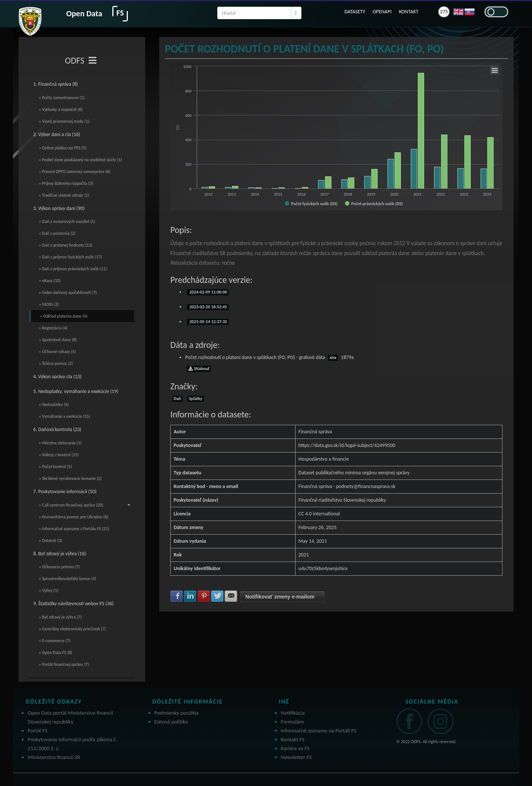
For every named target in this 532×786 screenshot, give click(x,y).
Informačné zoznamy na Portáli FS (318, 731)
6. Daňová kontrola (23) (57, 429)
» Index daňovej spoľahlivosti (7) (68, 292)
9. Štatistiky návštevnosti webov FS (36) (73, 604)
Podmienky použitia (177, 713)
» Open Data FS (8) (55, 653)
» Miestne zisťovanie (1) (60, 443)
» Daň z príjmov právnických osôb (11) (73, 269)
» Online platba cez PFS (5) (63, 148)
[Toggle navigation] (93, 61)
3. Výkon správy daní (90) (59, 208)
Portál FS (37, 731)
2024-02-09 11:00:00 (208, 292)
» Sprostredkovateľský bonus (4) (67, 579)
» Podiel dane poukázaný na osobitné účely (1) (80, 160)
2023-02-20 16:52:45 (208, 307)
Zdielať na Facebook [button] (177, 596)
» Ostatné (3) (50, 541)
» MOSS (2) (49, 304)
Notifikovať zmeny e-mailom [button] (280, 597)
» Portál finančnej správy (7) (64, 664)
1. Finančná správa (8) (56, 84)
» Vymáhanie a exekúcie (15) (64, 416)
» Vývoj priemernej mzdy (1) (64, 121)
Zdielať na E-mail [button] (231, 596)
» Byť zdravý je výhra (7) (60, 617)
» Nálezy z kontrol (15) (59, 455)
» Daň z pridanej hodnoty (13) (66, 245)
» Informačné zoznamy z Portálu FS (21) (74, 529)
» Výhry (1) (49, 590)
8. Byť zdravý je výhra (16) (60, 554)
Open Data (84, 13)
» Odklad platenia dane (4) (64, 316)
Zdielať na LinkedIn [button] (190, 596)
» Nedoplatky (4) (54, 404)
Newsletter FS (296, 757)
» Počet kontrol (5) (55, 467)
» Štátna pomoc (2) (56, 363)
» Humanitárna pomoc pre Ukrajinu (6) (74, 517)
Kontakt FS (293, 739)
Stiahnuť (199, 369)
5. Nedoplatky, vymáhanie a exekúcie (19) (76, 391)
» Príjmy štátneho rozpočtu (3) (66, 183)
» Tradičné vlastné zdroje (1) (64, 195)
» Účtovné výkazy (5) (57, 352)
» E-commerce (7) (55, 641)
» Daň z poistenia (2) (57, 233)
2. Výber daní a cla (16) (57, 134)
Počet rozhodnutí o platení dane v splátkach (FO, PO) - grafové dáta (269, 357)
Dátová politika (171, 722)
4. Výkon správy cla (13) (57, 377)
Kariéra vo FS (295, 748)
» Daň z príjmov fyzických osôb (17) (70, 257)
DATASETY (355, 12)
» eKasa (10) (50, 281)
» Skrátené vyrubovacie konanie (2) (70, 478)
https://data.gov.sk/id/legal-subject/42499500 (347, 445)
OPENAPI (382, 12)
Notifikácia (293, 713)
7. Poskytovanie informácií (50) (65, 492)
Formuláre (292, 722)
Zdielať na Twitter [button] (217, 596)
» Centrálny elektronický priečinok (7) (72, 629)
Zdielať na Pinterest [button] (204, 596)
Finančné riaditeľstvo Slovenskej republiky (342, 500)
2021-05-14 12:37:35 (208, 322)
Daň (177, 399)
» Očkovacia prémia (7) (59, 567)
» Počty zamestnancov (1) (62, 98)
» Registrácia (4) (53, 328)
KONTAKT (409, 12)
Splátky (195, 399)
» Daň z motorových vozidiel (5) (67, 221)
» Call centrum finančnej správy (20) (85, 505)
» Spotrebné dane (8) (58, 340)
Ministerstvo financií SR (54, 757)
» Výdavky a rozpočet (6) (61, 109)
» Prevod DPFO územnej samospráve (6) (75, 172)
